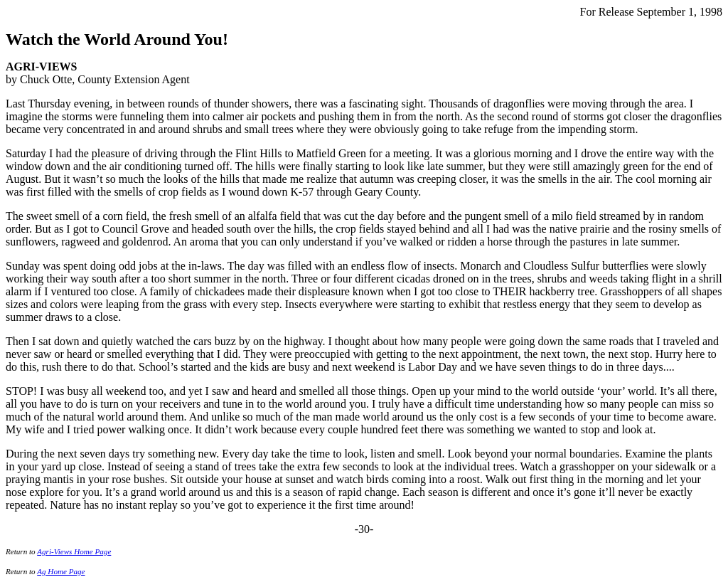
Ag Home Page (61, 571)
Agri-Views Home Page (74, 551)
